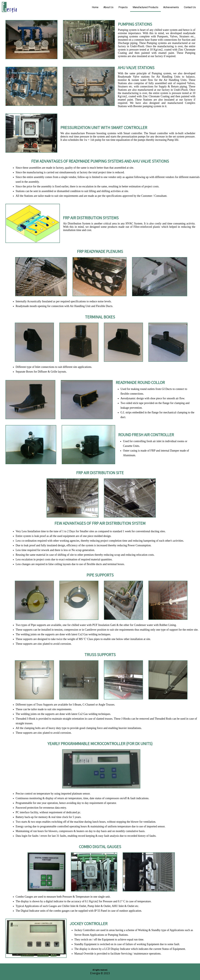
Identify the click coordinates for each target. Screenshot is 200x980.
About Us (108, 7)
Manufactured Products (145, 7)
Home (95, 7)
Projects (123, 7)
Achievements (171, 7)
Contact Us (190, 7)
